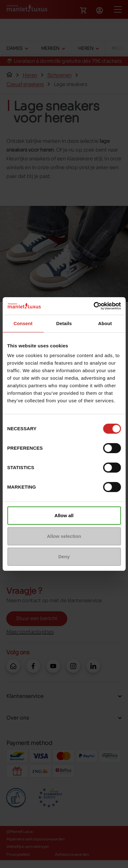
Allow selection (64, 536)
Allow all (64, 515)
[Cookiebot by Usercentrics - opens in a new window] (93, 306)
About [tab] (105, 323)
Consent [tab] (23, 323)
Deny (64, 557)
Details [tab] (64, 323)
